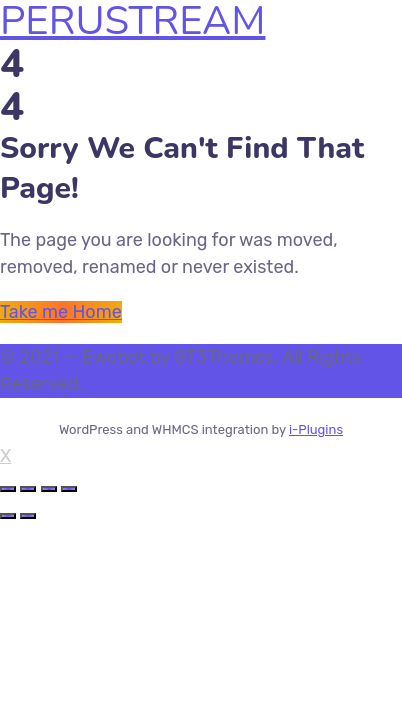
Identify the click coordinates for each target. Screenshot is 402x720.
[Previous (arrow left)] (8, 516)
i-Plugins (316, 429)
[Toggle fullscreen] (49, 489)
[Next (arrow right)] (28, 516)
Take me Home (61, 312)
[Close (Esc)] (8, 489)
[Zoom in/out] (69, 489)
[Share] (28, 489)
